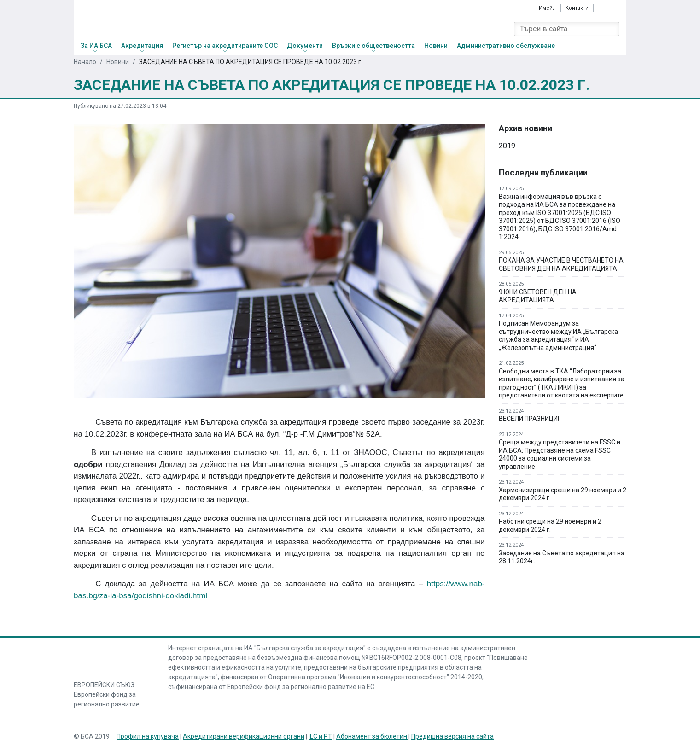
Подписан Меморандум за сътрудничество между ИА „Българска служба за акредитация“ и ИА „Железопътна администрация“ (558, 336)
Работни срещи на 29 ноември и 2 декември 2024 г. (550, 525)
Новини (436, 46)
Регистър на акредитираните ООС (225, 46)
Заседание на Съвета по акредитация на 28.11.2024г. (562, 557)
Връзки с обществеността (373, 46)
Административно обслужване (506, 46)
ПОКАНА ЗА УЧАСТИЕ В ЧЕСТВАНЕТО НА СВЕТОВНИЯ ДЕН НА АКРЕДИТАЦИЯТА (561, 264)
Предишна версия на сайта (452, 736)
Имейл (547, 8)
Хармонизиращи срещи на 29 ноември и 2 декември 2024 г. (563, 494)
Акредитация (142, 46)
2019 (507, 146)
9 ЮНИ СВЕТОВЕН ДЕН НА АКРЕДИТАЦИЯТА (538, 296)
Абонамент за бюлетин (372, 736)
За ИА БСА (96, 46)
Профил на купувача (148, 736)
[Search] (612, 29)
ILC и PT (320, 736)
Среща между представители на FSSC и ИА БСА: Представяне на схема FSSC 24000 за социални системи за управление (560, 454)
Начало (85, 62)
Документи (305, 46)
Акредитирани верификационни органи (244, 736)
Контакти (577, 8)
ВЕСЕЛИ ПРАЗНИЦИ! (529, 419)
